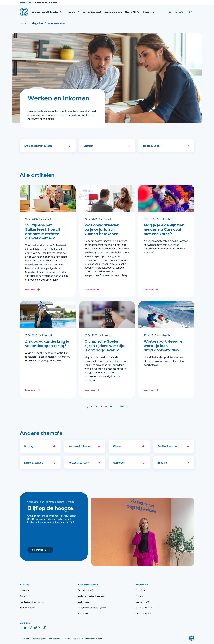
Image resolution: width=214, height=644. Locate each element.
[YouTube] (40, 627)
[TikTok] (44, 627)
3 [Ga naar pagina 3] (101, 407)
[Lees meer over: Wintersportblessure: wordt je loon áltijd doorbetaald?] (151, 390)
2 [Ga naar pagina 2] (96, 407)
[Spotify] (30, 627)
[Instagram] (35, 627)
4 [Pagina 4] (106, 407)
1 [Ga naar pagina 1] (91, 407)
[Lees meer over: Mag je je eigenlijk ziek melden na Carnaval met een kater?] (151, 290)
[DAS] (24, 12)
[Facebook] (21, 627)
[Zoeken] (192, 12)
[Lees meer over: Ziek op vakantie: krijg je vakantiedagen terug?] (33, 390)
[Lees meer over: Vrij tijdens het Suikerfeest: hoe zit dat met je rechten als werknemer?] (33, 290)
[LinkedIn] (26, 627)
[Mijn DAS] (176, 12)
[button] (69, 146)
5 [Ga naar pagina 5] (111, 407)
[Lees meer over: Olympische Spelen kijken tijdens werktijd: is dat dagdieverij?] (92, 390)
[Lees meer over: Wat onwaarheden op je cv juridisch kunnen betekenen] (92, 290)
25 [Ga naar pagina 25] (122, 407)
